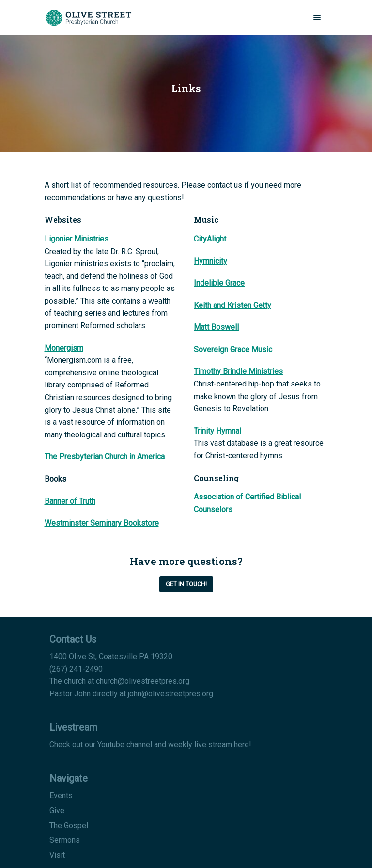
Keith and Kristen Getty (232, 305)
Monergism (64, 348)
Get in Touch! (186, 584)
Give (57, 811)
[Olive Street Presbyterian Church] (88, 18)
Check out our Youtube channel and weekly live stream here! (150, 745)
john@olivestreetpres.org (170, 694)
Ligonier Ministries (77, 239)
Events (61, 796)
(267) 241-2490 (76, 669)
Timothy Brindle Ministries (238, 371)
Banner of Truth (70, 501)
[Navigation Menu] (317, 17)
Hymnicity (210, 261)
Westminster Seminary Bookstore (102, 523)
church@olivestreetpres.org (143, 681)
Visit (57, 855)
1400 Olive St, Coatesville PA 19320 (111, 656)
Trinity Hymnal (217, 431)
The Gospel (69, 826)
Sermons (65, 840)
